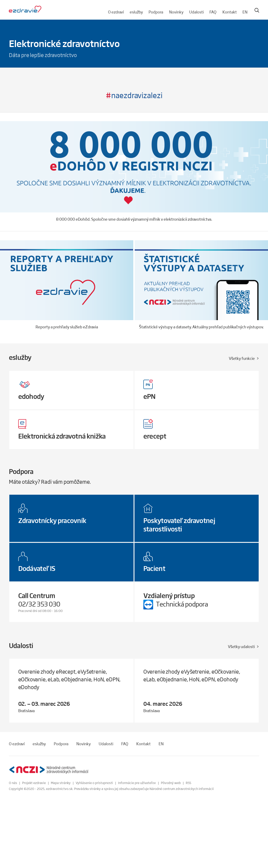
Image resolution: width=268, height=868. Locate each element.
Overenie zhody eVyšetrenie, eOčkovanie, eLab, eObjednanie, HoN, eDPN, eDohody (192, 675)
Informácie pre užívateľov (137, 783)
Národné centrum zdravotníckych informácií (182, 789)
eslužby (136, 12)
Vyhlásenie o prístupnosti (94, 783)
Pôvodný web (171, 783)
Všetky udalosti (241, 646)
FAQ (213, 12)
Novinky (176, 12)
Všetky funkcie (242, 358)
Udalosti (196, 12)
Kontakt (230, 12)
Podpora (156, 12)
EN (245, 12)
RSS (188, 783)
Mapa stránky (61, 783)
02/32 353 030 (39, 604)
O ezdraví (116, 12)
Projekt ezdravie (34, 783)
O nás (13, 783)
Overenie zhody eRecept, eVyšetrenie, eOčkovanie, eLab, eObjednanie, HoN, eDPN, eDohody (70, 679)
